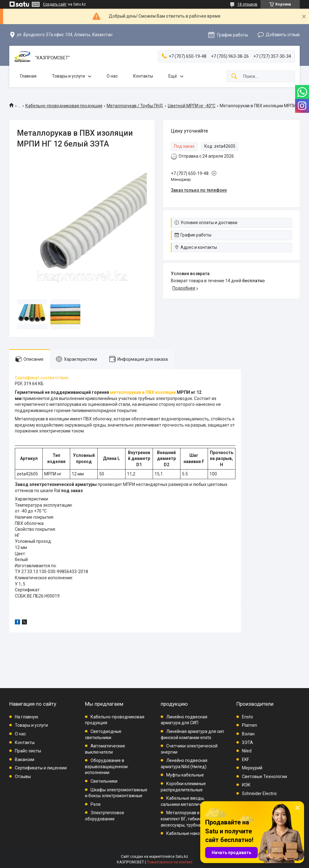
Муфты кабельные (185, 775)
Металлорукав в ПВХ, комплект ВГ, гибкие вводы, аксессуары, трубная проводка (192, 819)
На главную (27, 717)
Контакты (143, 76)
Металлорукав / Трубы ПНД (135, 106)
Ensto (248, 717)
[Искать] (234, 77)
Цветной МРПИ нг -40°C (192, 106)
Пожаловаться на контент (170, 862)
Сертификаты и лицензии (41, 768)
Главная (28, 76)
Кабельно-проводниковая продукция (64, 106)
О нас (112, 76)
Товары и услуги (68, 76)
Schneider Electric (259, 794)
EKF (246, 759)
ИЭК (246, 785)
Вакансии (25, 759)
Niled (247, 751)
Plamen (250, 725)
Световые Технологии (265, 777)
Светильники (104, 781)
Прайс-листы (28, 751)
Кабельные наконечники (192, 833)
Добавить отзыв (283, 35)
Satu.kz (182, 857)
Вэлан (248, 734)
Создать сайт (55, 4)
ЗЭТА (248, 742)
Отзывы (23, 777)
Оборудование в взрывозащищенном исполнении (106, 766)
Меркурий (252, 768)
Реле (96, 804)
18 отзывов (247, 4)
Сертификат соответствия (42, 378)
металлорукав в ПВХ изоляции (143, 392)
